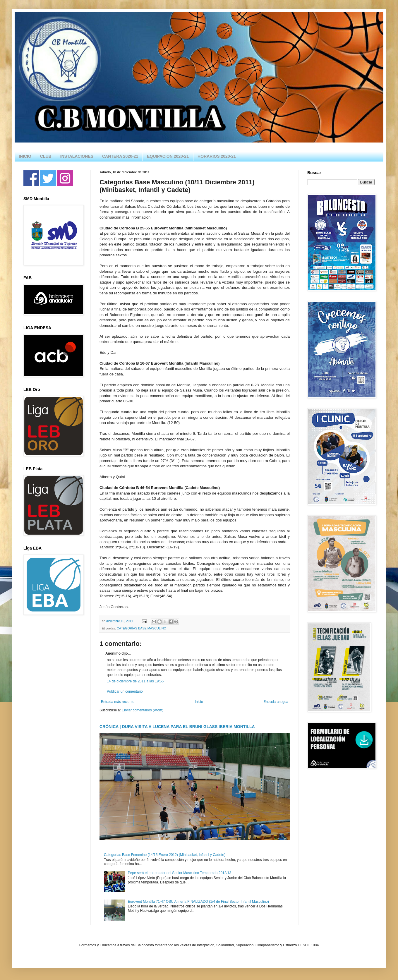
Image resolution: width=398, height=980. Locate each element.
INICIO (25, 156)
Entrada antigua (276, 702)
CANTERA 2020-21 (120, 156)
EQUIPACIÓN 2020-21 (168, 156)
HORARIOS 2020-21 (217, 156)
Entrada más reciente (118, 702)
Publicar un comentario (125, 691)
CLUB (46, 156)
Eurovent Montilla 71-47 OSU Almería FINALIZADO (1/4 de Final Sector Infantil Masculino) (198, 902)
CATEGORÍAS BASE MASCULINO (141, 628)
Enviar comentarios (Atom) (143, 710)
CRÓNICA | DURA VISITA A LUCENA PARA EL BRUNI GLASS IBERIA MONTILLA (177, 727)
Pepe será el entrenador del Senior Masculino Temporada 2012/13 (180, 873)
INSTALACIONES (77, 156)
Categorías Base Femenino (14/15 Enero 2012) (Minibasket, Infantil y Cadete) (165, 855)
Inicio (199, 702)
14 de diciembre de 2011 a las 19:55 (135, 681)
